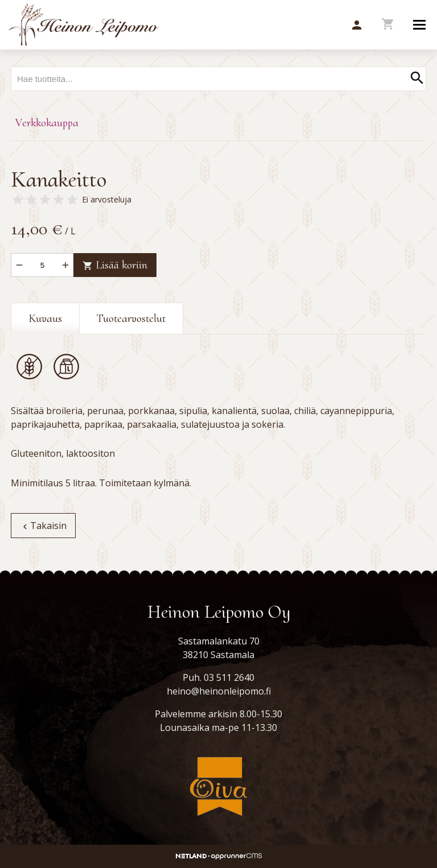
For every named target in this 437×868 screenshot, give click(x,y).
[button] (357, 26)
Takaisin (43, 526)
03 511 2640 (229, 677)
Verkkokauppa (47, 123)
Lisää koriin (115, 265)
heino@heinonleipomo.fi (219, 691)
